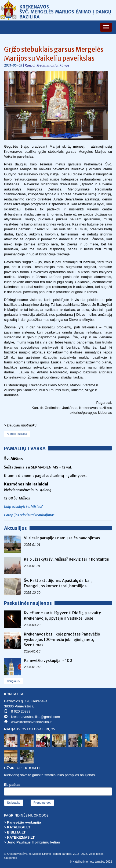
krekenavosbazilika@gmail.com (35, 717)
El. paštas (12, 785)
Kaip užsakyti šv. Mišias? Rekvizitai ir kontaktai (67, 559)
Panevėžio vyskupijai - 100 (48, 661)
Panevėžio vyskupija (24, 822)
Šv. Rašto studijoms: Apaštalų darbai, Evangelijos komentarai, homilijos (58, 583)
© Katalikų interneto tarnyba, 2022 (91, 862)
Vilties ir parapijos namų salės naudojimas (62, 538)
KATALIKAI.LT (19, 827)
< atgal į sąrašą (17, 434)
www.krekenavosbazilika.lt (31, 722)
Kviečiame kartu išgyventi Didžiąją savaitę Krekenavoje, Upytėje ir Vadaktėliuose (62, 616)
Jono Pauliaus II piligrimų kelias (33, 842)
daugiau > (14, 681)
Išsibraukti (14, 803)
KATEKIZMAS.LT (21, 837)
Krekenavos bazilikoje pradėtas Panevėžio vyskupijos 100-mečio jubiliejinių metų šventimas (62, 639)
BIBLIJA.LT (16, 832)
